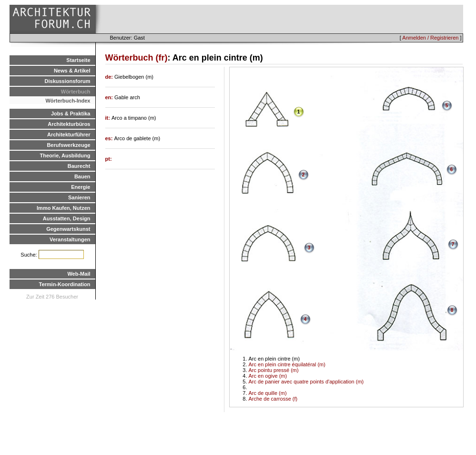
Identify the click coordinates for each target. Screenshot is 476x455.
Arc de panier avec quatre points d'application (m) (306, 382)
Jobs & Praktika (71, 114)
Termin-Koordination (65, 284)
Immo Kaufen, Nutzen (63, 208)
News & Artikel (72, 71)
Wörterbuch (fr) (137, 58)
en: (110, 97)
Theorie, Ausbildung (65, 155)
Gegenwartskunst (68, 229)
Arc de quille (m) (268, 393)
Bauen (82, 176)
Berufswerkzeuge (68, 145)
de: (110, 77)
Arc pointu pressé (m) (274, 370)
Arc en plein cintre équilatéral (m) (287, 364)
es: (110, 138)
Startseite (78, 60)
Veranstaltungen (70, 239)
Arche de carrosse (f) (273, 399)
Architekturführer (69, 134)
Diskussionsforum (68, 81)
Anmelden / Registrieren (430, 38)
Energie (81, 187)
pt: (109, 159)
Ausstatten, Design (67, 218)
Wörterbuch (76, 92)
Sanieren (79, 197)
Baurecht (79, 166)
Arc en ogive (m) (268, 376)
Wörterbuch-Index (68, 101)
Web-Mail (79, 274)
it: (108, 118)
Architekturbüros (69, 124)
